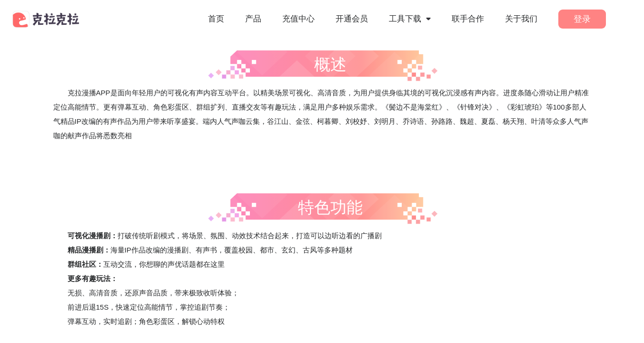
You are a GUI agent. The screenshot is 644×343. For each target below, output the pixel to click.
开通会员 (352, 19)
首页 (216, 19)
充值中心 (298, 19)
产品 (253, 19)
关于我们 (521, 19)
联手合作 (468, 19)
